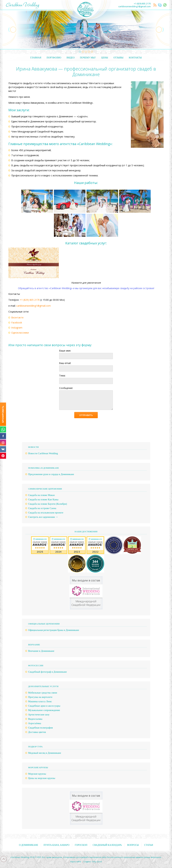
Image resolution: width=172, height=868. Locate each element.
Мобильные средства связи (43, 693)
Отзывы (118, 58)
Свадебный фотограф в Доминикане (48, 672)
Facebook (17, 323)
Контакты (135, 58)
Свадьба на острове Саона (42, 508)
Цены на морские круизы (42, 778)
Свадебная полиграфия (41, 728)
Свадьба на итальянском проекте (46, 513)
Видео (71, 58)
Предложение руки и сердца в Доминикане (51, 474)
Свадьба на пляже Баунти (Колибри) (48, 504)
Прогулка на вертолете (40, 697)
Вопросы (133, 845)
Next (163, 30)
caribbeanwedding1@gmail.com (134, 6)
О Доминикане (29, 845)
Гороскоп (81, 845)
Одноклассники (20, 333)
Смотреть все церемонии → (43, 517)
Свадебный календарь (107, 845)
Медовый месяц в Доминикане (45, 753)
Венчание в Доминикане (41, 651)
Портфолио (54, 58)
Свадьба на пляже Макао (42, 495)
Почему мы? (88, 58)
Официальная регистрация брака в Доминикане (54, 630)
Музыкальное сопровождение (44, 710)
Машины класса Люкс (40, 701)
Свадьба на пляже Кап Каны (43, 499)
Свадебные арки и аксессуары (44, 706)
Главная (36, 58)
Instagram (17, 328)
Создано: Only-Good (93, 862)
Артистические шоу (39, 715)
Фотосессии (36, 665)
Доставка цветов (37, 732)
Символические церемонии (45, 489)
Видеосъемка (35, 719)
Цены (105, 58)
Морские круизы (37, 774)
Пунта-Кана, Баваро (56, 845)
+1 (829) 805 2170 (142, 4)
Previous (9, 30)
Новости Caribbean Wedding (43, 453)
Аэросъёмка (35, 723)
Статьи (149, 845)
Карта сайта (76, 862)
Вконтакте (17, 317)
